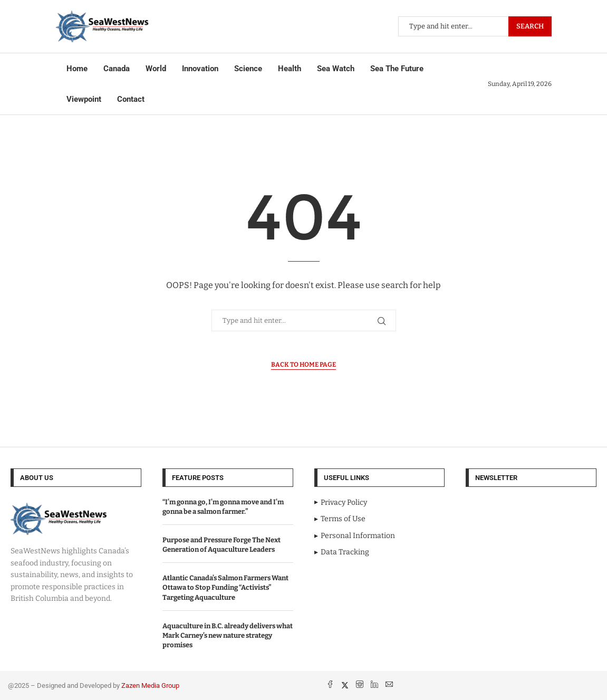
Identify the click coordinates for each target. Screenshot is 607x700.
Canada (117, 69)
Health (290, 69)
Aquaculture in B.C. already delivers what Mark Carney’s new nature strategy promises (228, 635)
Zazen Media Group (150, 685)
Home (77, 69)
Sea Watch (336, 69)
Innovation (200, 69)
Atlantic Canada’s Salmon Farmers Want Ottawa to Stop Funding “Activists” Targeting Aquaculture (225, 587)
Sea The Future (397, 69)
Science (248, 69)
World (156, 69)
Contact (131, 99)
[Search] (475, 26)
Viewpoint (84, 99)
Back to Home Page (303, 365)
